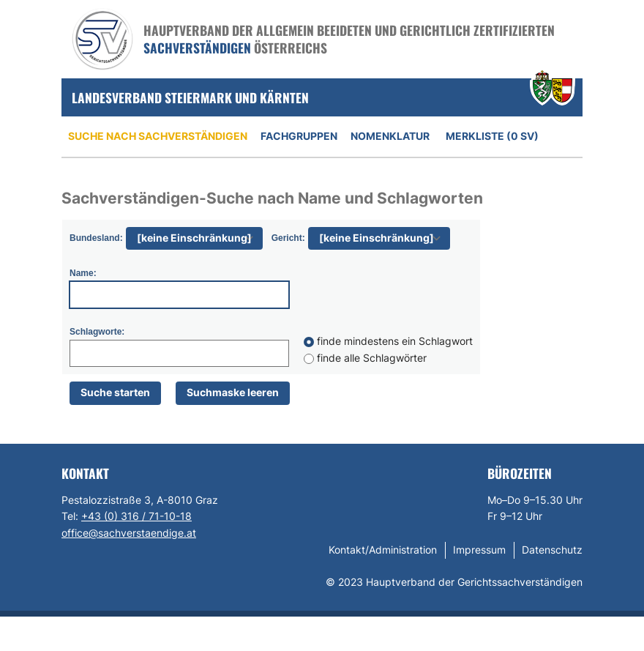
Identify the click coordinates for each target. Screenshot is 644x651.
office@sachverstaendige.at (129, 533)
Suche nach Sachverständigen (158, 136)
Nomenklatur (390, 136)
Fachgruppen (299, 136)
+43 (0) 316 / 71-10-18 (136, 516)
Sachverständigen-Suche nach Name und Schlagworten (272, 198)
